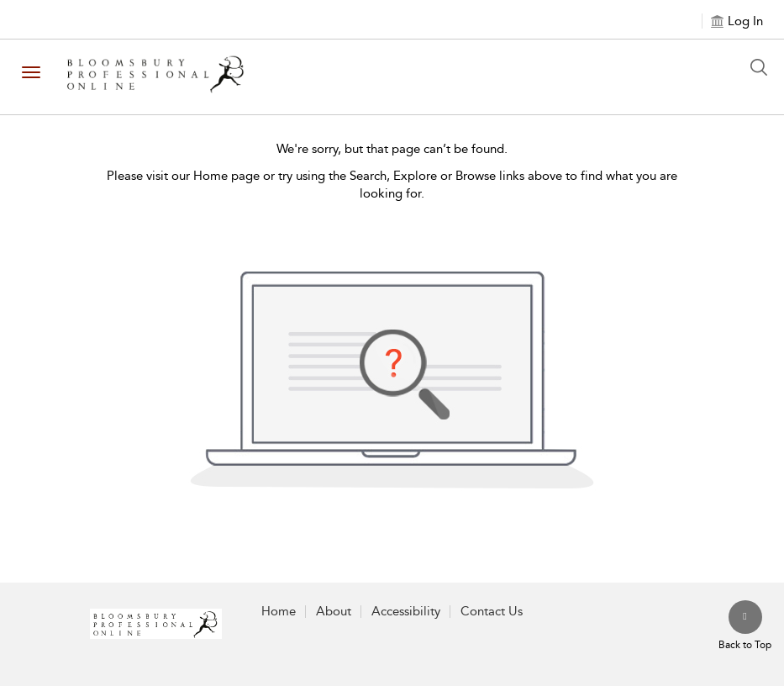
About (334, 611)
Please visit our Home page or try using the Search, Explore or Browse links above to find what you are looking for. (392, 185)
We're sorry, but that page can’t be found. (392, 149)
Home (279, 611)
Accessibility (406, 611)
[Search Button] (763, 67)
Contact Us (492, 611)
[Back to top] (745, 626)
